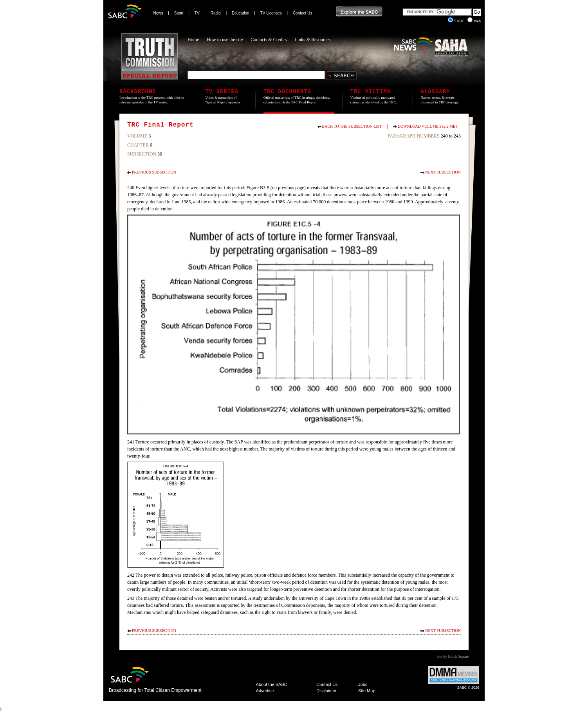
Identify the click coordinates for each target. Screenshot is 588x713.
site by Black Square (453, 656)
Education (240, 13)
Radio (216, 13)
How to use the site (225, 40)
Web (474, 21)
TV (197, 13)
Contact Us (302, 13)
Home (193, 40)
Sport (179, 13)
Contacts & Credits (269, 40)
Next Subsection (443, 172)
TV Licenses (271, 13)
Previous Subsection (154, 172)
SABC (457, 21)
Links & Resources (312, 40)
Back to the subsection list (352, 126)
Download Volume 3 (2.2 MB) (427, 126)
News (158, 13)
